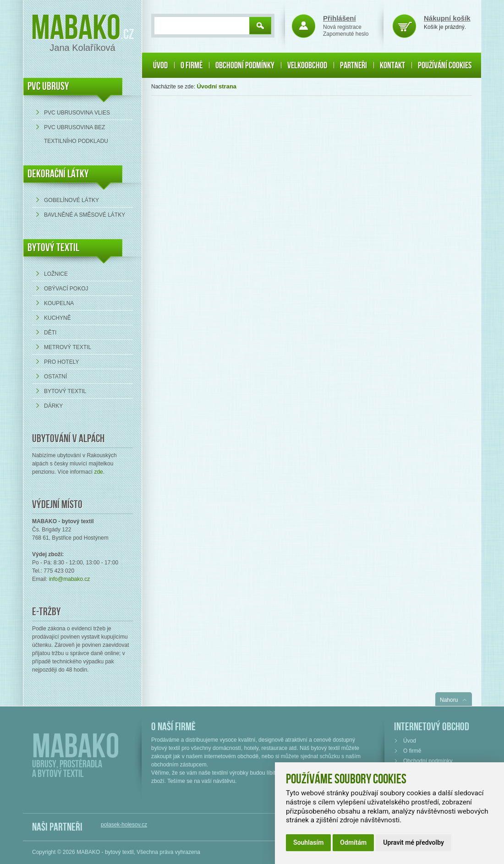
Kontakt (392, 66)
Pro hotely (61, 362)
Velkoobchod (307, 66)
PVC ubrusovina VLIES (77, 113)
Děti (50, 333)
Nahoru (449, 700)
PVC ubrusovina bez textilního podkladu (76, 134)
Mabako (76, 29)
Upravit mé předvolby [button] (414, 842)
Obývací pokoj (66, 289)
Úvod (160, 66)
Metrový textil (68, 347)
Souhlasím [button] (308, 842)
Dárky (53, 406)
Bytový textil (53, 248)
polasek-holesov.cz (124, 825)
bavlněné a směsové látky (85, 215)
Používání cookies (445, 66)
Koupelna (59, 303)
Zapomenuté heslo (346, 34)
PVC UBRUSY (48, 86)
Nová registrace (342, 27)
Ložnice (56, 274)
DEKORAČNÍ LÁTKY (58, 174)
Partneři (353, 66)
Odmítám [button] (353, 842)
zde (98, 472)
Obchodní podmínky (245, 66)
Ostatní (55, 377)
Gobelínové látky (71, 200)
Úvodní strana (216, 86)
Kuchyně (58, 318)
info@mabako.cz (70, 579)
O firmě (192, 66)
